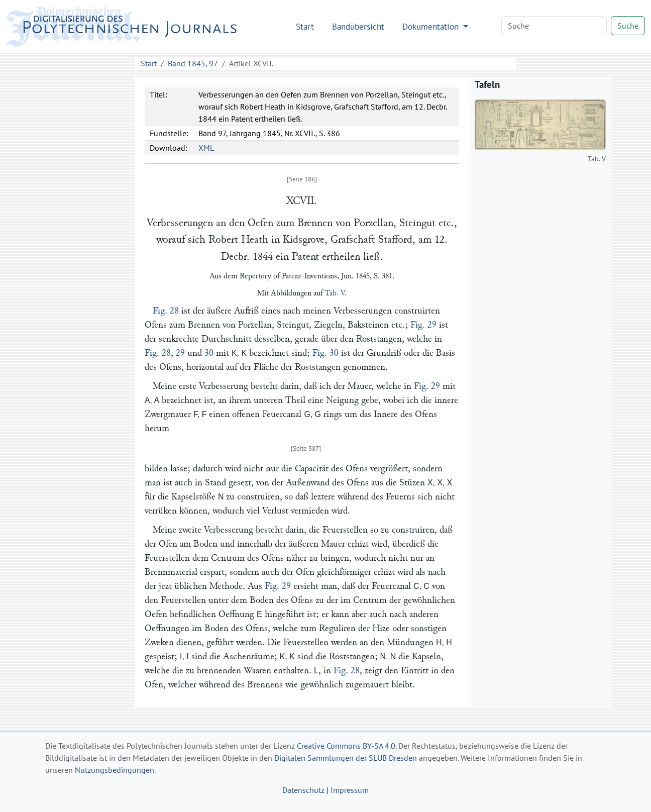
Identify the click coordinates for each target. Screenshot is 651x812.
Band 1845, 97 (193, 63)
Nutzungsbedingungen (115, 770)
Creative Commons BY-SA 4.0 (346, 746)
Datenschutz (303, 790)
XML (206, 148)
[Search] (554, 26)
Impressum (350, 790)
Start (305, 26)
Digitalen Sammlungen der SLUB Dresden (346, 758)
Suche (628, 26)
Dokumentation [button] (432, 26)
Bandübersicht (358, 26)
